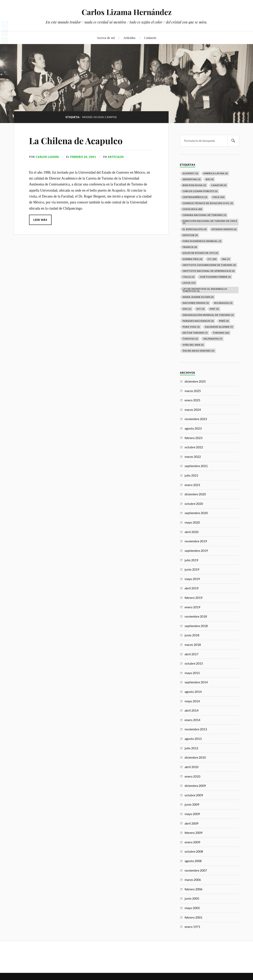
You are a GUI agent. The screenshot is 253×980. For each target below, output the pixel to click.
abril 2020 (192, 532)
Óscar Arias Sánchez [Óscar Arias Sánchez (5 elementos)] (199, 351)
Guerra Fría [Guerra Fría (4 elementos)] (193, 259)
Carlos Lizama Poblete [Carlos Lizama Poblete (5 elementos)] (200, 191)
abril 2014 (192, 710)
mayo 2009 (192, 814)
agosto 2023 (193, 428)
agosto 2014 (193, 692)
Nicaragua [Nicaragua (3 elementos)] (223, 303)
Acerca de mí (106, 38)
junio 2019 (192, 569)
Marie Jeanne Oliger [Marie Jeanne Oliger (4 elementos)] (198, 297)
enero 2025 (192, 400)
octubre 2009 (194, 795)
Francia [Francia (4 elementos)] (190, 247)
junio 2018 (192, 635)
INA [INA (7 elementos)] (226, 259)
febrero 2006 (194, 889)
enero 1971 (192, 927)
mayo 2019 (192, 579)
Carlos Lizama (47, 157)
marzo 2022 (193, 457)
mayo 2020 (192, 522)
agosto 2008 (193, 861)
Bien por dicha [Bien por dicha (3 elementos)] (194, 185)
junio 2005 (192, 898)
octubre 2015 (194, 663)
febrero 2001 (194, 917)
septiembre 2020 (196, 513)
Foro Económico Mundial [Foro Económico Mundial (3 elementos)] (202, 241)
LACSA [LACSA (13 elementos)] (189, 283)
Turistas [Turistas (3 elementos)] (190, 339)
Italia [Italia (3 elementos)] (189, 277)
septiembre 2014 (196, 682)
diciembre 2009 (195, 786)
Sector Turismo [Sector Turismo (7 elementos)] (195, 333)
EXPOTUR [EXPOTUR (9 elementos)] (190, 235)
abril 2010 (192, 767)
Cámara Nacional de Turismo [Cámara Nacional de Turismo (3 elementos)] (204, 215)
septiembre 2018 (196, 626)
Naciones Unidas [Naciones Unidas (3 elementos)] (196, 303)
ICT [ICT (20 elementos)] (212, 259)
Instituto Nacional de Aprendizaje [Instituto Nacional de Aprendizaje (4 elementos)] (209, 271)
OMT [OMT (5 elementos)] (214, 309)
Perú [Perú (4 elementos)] (224, 321)
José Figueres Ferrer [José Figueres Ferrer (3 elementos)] (215, 277)
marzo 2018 (193, 645)
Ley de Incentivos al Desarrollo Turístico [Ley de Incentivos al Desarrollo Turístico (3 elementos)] (205, 290)
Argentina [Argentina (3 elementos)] (192, 179)
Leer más (40, 220)
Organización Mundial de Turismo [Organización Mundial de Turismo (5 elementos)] (208, 315)
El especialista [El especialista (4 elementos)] (195, 229)
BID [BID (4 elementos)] (210, 179)
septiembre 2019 (196, 551)
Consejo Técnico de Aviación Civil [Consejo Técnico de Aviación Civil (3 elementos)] (208, 203)
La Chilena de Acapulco (76, 141)
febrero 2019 (194, 598)
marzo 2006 (193, 880)
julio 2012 (191, 748)
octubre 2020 (194, 504)
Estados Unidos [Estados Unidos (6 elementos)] (224, 229)
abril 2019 (192, 588)
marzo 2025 (193, 391)
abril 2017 (192, 654)
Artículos (129, 38)
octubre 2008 (194, 851)
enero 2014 (192, 720)
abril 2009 (192, 823)
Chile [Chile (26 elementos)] (219, 197)
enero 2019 (192, 607)
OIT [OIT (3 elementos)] (201, 309)
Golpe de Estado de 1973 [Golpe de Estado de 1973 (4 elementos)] (200, 253)
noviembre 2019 (196, 541)
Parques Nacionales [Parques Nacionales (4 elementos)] (198, 321)
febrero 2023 (194, 438)
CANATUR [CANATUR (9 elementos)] (219, 185)
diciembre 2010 (195, 757)
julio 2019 (191, 560)
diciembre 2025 (195, 381)
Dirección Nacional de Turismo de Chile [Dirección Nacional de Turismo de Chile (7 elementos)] (210, 222)
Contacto (150, 38)
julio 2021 (191, 475)
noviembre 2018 (196, 616)
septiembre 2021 (196, 466)
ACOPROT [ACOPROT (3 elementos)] (190, 173)
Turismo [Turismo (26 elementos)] (221, 333)
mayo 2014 (192, 701)
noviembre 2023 (196, 419)
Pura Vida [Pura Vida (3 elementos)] (191, 327)
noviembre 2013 (196, 729)
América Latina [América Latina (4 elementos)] (216, 173)
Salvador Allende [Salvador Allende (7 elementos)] (219, 327)
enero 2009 (192, 842)
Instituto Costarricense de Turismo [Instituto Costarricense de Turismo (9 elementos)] (209, 265)
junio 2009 (192, 804)
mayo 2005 (192, 908)
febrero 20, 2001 (83, 157)
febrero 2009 (194, 833)
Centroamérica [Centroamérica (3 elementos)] (195, 197)
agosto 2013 (193, 739)
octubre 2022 (194, 447)
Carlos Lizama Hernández (127, 12)
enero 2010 (192, 776)
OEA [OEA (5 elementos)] (187, 309)
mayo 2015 (192, 673)
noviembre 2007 (196, 870)
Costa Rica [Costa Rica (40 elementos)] (192, 209)
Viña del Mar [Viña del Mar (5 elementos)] (193, 345)
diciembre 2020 (195, 494)
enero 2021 (192, 485)
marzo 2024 (193, 410)
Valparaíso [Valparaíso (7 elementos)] (213, 339)
